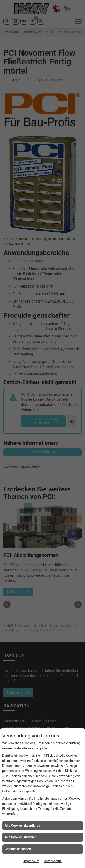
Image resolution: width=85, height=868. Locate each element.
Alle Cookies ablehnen (21, 837)
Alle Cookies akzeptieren (22, 826)
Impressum (31, 861)
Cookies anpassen (18, 849)
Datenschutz (53, 861)
